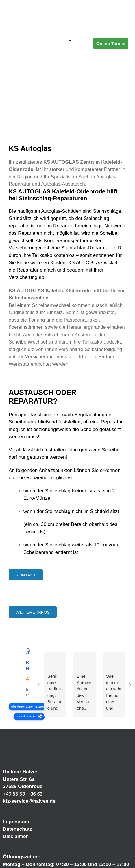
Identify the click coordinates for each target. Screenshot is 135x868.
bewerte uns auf (27, 716)
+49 (23, 794)
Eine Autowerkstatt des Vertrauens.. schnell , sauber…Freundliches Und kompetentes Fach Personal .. (84, 692)
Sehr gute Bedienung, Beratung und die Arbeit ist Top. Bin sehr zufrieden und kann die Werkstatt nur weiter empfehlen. (55, 692)
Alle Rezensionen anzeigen (29, 706)
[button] (70, 43)
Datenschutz (17, 829)
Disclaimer (15, 836)
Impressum (16, 822)
